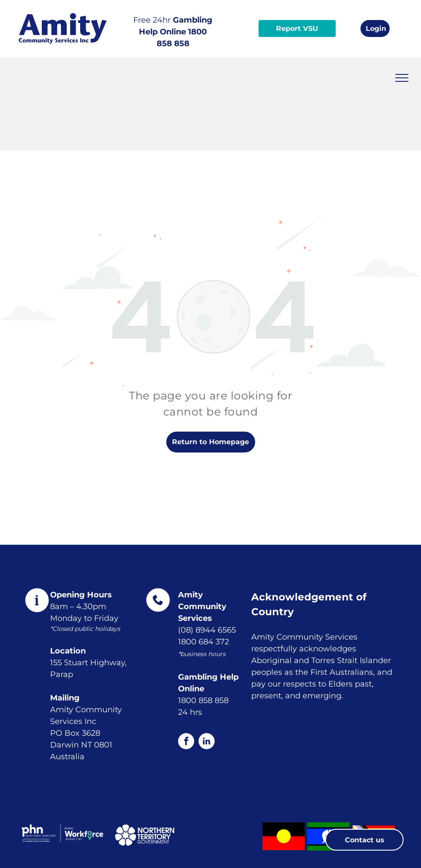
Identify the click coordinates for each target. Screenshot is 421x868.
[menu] (402, 78)
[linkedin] (207, 742)
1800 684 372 (204, 642)
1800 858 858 (203, 700)
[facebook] (186, 742)
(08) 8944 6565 (207, 630)
